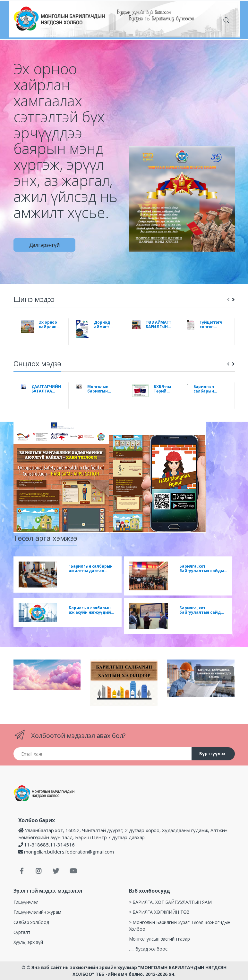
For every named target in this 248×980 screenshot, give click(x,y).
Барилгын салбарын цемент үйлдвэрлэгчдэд (210, 389)
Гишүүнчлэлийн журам (37, 912)
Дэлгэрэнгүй (44, 245)
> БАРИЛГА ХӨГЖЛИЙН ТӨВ (159, 912)
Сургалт (22, 932)
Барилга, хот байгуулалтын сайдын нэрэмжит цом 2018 (203, 569)
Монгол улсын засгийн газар (159, 939)
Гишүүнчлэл (26, 902)
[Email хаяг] (103, 754)
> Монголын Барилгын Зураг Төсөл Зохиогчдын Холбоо (180, 926)
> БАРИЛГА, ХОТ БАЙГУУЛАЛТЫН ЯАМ (171, 902)
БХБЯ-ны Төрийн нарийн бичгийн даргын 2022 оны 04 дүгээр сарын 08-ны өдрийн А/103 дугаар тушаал (163, 389)
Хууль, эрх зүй (28, 942)
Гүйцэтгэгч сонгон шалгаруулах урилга (213, 325)
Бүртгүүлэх (212, 753)
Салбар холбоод (31, 922)
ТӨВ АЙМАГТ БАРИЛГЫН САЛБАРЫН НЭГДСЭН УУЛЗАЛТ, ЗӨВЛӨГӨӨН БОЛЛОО (159, 325)
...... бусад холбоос (148, 949)
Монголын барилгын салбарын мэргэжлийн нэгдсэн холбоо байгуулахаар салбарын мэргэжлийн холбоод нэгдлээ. (102, 389)
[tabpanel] (124, 146)
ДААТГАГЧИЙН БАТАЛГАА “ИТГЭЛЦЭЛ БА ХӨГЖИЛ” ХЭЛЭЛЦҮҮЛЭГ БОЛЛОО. (46, 389)
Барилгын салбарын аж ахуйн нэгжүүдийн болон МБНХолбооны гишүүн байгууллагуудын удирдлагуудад (91, 610)
